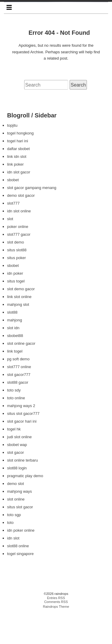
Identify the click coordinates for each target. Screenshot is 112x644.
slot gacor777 (19, 406)
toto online (16, 429)
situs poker (17, 289)
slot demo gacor (21, 320)
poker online (18, 258)
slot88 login (17, 499)
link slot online (19, 328)
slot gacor (16, 484)
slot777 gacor (19, 266)
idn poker (15, 304)
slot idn (13, 359)
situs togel (16, 312)
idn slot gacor (19, 203)
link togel (15, 382)
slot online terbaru (23, 491)
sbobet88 (15, 367)
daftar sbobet (19, 180)
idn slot (13, 569)
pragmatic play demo (25, 507)
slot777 (13, 234)
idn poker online (21, 561)
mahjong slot (18, 336)
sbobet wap (17, 476)
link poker (16, 195)
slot (10, 250)
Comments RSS (56, 633)
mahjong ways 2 (21, 437)
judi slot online (19, 468)
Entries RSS (56, 629)
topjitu (12, 157)
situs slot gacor (20, 538)
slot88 (12, 343)
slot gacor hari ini (22, 452)
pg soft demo (18, 390)
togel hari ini (18, 172)
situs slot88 (17, 281)
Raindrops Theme (56, 638)
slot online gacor (21, 375)
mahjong (15, 351)
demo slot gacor (21, 227)
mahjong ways (20, 523)
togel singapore (20, 585)
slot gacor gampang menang (32, 219)
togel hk (14, 460)
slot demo (16, 273)
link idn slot (17, 188)
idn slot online (19, 242)
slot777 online (19, 398)
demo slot (16, 515)
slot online (16, 530)
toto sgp (14, 546)
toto (10, 554)
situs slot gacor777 (23, 445)
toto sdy (14, 421)
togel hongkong (20, 164)
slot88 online (18, 577)
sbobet (13, 211)
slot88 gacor (18, 414)
